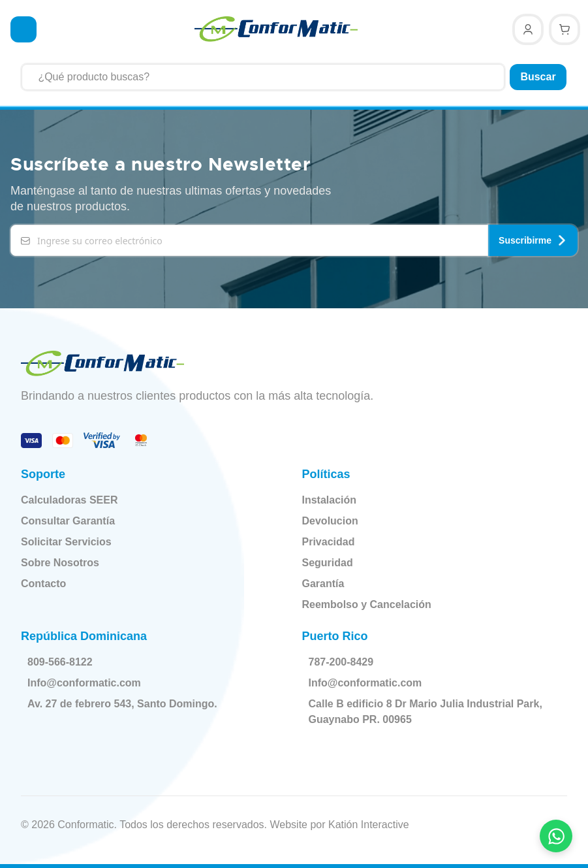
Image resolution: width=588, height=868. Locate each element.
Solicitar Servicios (66, 542)
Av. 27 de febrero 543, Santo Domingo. (125, 704)
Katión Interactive (369, 825)
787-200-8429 (344, 662)
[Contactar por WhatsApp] (556, 836)
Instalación (330, 500)
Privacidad (329, 542)
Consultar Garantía (68, 521)
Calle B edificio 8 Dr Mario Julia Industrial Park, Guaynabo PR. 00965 (428, 712)
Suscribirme (533, 240)
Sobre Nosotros (60, 563)
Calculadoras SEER (70, 500)
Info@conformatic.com (87, 683)
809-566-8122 (63, 662)
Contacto (43, 584)
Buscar (538, 77)
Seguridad (328, 563)
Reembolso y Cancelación (367, 604)
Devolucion (330, 521)
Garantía (323, 584)
